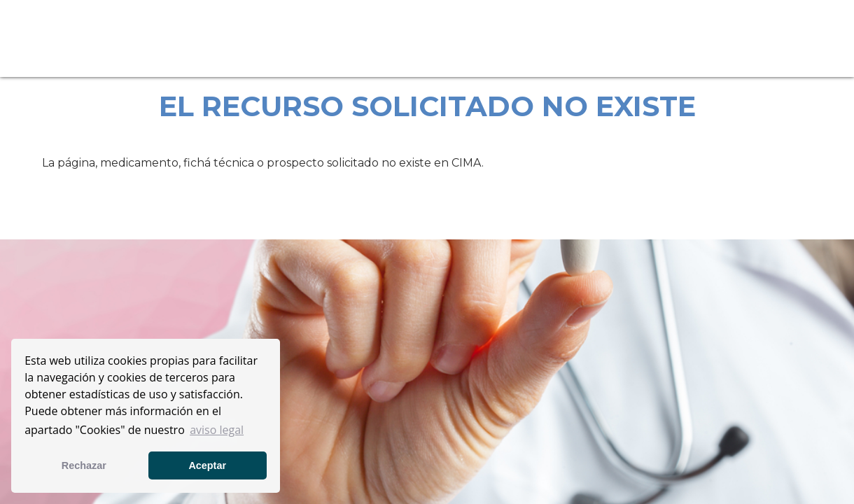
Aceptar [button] (207, 465)
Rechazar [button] (84, 465)
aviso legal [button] (217, 430)
